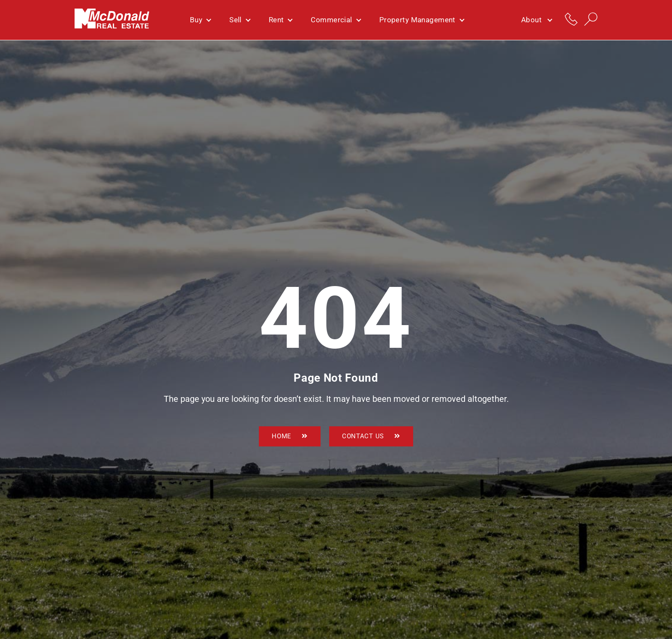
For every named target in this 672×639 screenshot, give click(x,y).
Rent (280, 20)
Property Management (421, 20)
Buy (200, 20)
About (536, 20)
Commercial (335, 20)
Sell (240, 20)
